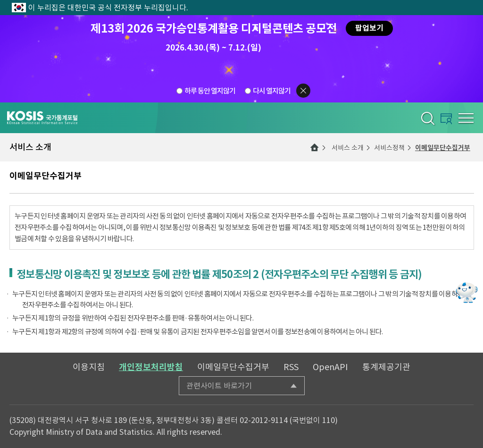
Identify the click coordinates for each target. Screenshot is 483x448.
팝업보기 (369, 28)
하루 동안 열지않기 (210, 91)
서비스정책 (389, 148)
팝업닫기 (303, 91)
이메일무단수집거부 (443, 148)
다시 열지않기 (272, 91)
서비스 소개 (348, 148)
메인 (315, 147)
